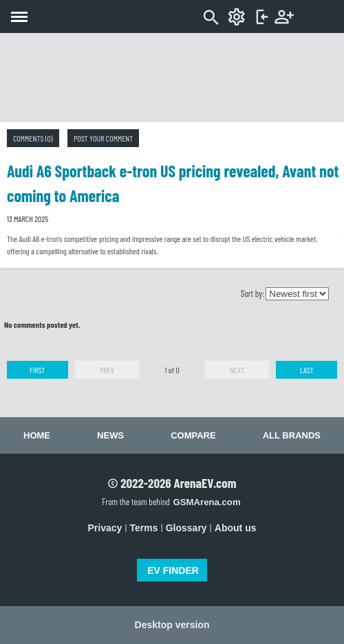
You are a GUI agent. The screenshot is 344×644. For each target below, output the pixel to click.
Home (37, 435)
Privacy (105, 528)
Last (307, 370)
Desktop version (172, 625)
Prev (107, 370)
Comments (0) (33, 138)
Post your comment (103, 138)
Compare (193, 435)
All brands (292, 435)
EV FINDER (173, 570)
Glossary (186, 528)
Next (237, 370)
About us (236, 528)
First (37, 370)
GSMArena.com (206, 502)
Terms (144, 528)
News (110, 435)
